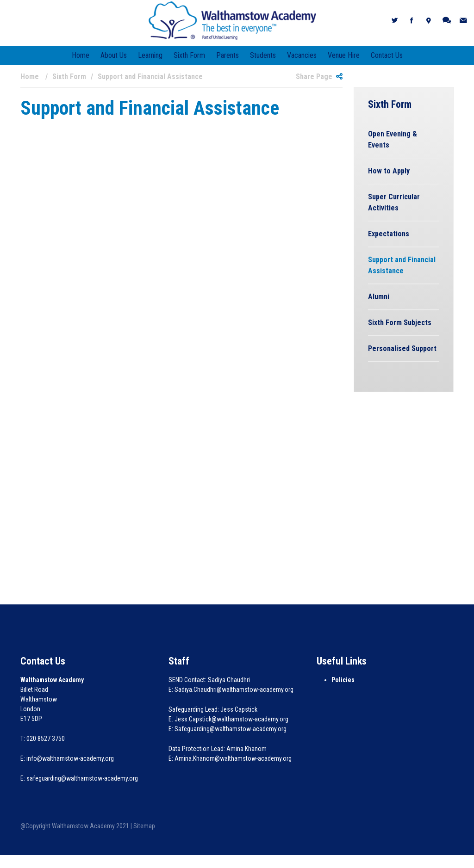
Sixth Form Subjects (400, 323)
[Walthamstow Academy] (233, 20)
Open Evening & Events (393, 139)
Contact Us (387, 55)
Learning (150, 55)
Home (81, 55)
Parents (228, 55)
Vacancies (302, 55)
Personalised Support (402, 348)
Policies (343, 680)
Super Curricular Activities (394, 202)
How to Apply (389, 171)
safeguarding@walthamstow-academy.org (82, 778)
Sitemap (144, 826)
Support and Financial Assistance (402, 265)
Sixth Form (189, 55)
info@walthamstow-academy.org (70, 758)
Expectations (389, 234)
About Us (114, 55)
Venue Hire (344, 55)
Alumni (379, 297)
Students (263, 55)
